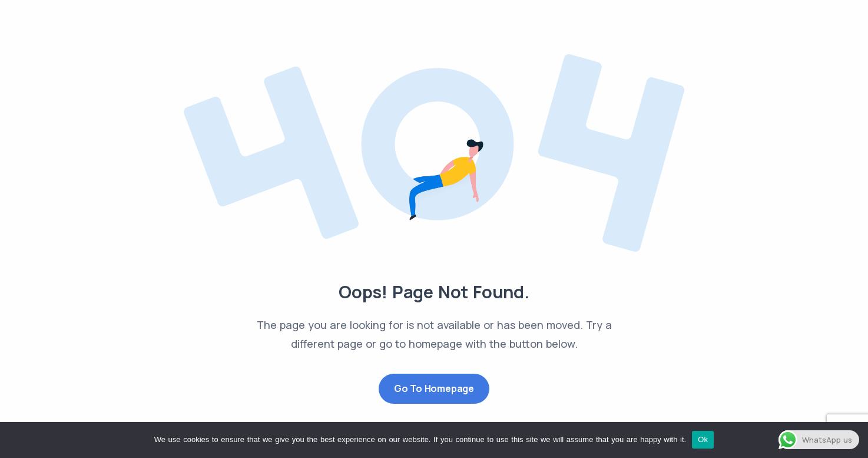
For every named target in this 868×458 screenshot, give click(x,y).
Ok (703, 439)
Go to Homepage (434, 388)
